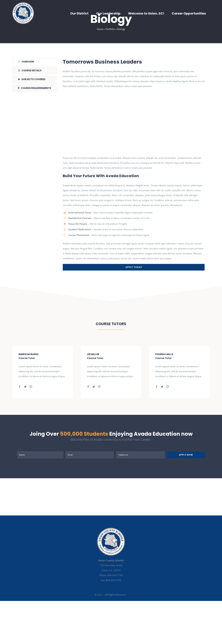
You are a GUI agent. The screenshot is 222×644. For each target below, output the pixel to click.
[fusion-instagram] (31, 387)
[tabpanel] (134, 164)
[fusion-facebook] (20, 387)
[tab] (35, 62)
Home (100, 29)
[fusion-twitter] (25, 387)
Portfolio (110, 29)
